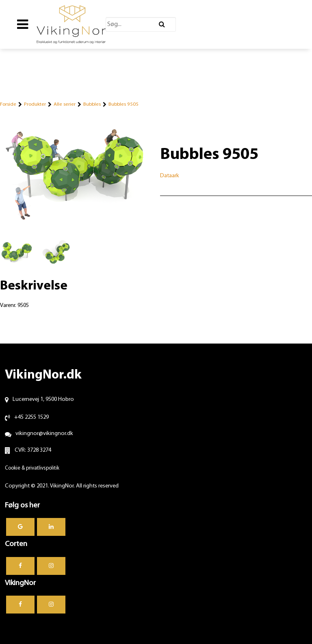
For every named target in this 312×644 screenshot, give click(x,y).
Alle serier (65, 104)
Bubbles (92, 104)
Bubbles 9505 (123, 104)
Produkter (35, 104)
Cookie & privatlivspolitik (32, 468)
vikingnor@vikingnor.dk (44, 434)
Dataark (170, 176)
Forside (8, 104)
